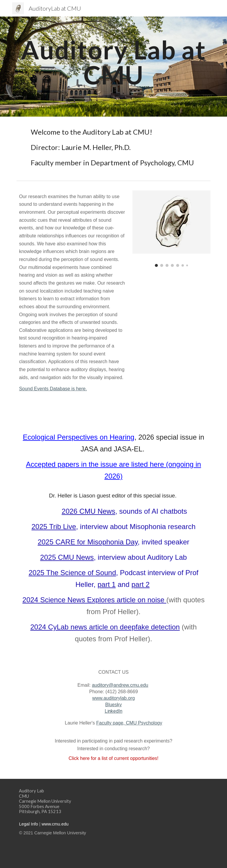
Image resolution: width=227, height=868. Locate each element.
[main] (113, 62)
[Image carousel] (171, 229)
